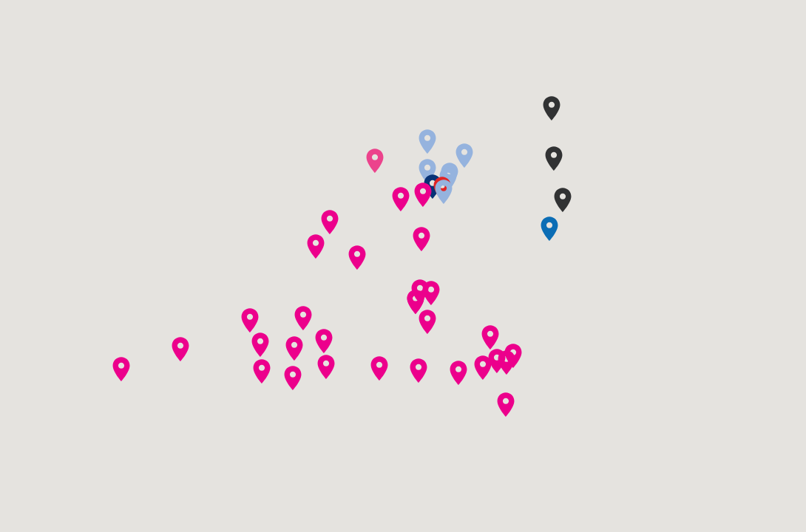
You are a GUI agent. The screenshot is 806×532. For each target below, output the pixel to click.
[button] (431, 293)
